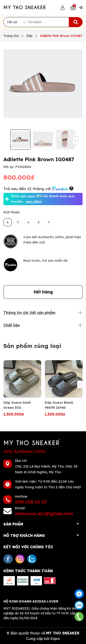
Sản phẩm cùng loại (32, 346)
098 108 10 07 (31, 502)
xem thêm (34, 202)
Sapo (55, 639)
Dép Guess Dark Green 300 (17, 405)
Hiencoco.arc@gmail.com (44, 513)
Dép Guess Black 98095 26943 (59, 405)
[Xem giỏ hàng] (73, 7)
